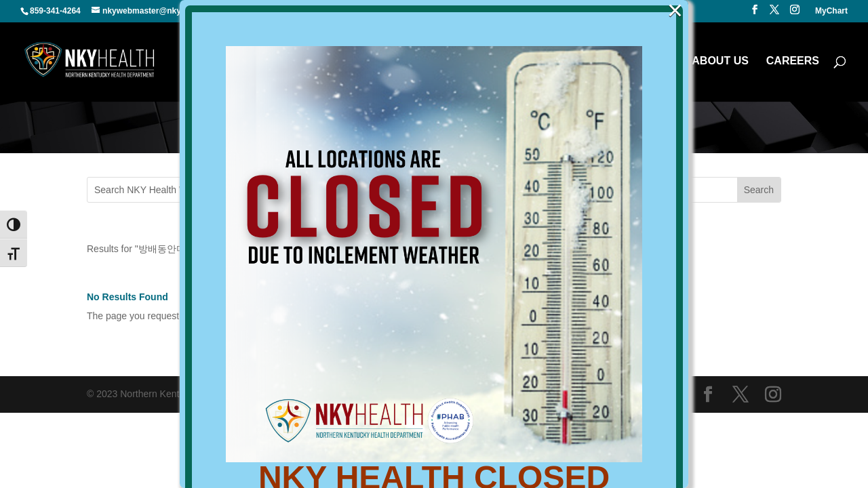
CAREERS (793, 61)
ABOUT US (720, 61)
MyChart (831, 11)
